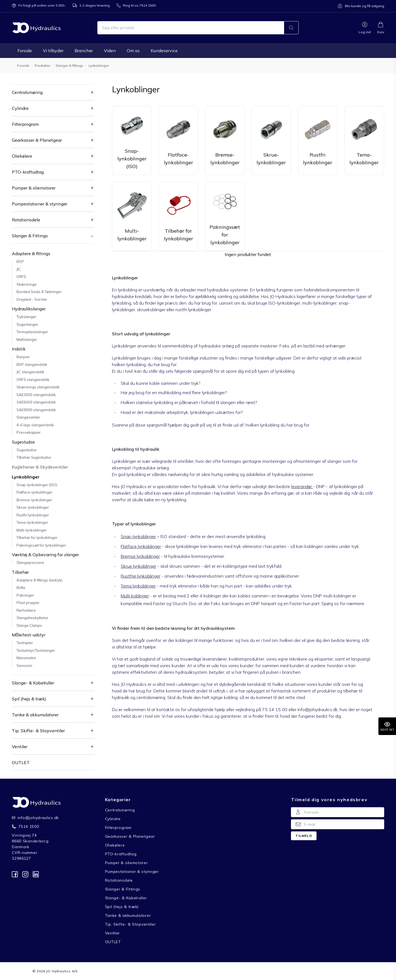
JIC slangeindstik (30, 372)
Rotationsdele (26, 220)
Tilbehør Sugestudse (34, 457)
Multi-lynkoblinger (32, 530)
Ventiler (20, 747)
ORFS (21, 277)
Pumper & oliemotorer (34, 188)
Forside (25, 51)
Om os (133, 51)
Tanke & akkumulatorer (35, 715)
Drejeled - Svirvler (32, 299)
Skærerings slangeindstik (38, 387)
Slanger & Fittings (30, 236)
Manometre (26, 658)
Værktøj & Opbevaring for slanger (45, 555)
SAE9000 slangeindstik (36, 410)
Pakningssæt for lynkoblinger (41, 545)
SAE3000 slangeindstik (36, 395)
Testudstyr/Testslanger (36, 650)
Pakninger (25, 595)
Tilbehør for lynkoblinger (37, 538)
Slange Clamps (29, 625)
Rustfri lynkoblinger (33, 515)
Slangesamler (28, 417)
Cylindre (20, 108)
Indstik (19, 349)
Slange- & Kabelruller (33, 683)
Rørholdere (26, 610)
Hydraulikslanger (29, 309)
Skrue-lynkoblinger (33, 507)
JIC (19, 269)
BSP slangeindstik (32, 364)
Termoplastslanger (32, 332)
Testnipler (25, 643)
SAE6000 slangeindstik (36, 402)
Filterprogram (25, 124)
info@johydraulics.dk (34, 818)
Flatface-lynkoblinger (35, 492)
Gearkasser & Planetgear (37, 140)
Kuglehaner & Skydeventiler (40, 467)
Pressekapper (29, 432)
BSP (20, 261)
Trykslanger (26, 317)
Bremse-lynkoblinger (34, 500)
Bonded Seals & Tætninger (39, 292)
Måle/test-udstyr (29, 635)
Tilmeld (304, 836)
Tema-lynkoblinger (32, 522)
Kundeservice (164, 51)
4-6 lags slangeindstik (35, 425)
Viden (110, 51)
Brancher (84, 51)
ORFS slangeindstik (33, 380)
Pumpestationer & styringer (40, 204)
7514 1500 (29, 826)
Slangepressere (30, 563)
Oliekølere (22, 156)
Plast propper (28, 603)
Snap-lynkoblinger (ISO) (37, 485)
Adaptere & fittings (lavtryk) (39, 580)
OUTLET (21, 762)
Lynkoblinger (26, 477)
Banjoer (23, 357)
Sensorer (24, 666)
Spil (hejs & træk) (29, 699)
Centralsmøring (27, 92)
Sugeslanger (27, 324)
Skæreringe (27, 284)
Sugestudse (23, 442)
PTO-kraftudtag (28, 172)
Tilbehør (20, 572)
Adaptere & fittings (31, 254)
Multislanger (27, 339)
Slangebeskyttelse (32, 618)
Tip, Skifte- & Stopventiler (38, 731)
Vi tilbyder (53, 51)
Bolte (21, 588)
